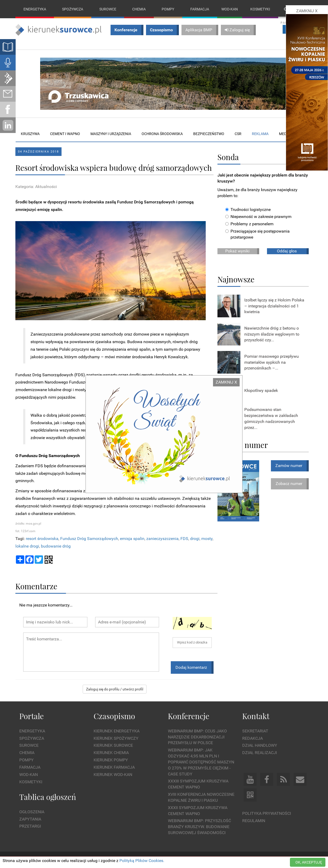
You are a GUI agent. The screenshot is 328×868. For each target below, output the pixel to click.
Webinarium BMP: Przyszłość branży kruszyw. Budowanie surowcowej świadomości (199, 827)
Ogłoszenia (32, 812)
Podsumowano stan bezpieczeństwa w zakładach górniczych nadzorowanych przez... (271, 418)
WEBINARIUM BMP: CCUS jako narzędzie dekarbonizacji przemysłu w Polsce (197, 737)
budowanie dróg (56, 546)
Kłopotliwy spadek (261, 390)
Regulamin (254, 821)
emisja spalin (132, 539)
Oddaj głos (287, 251)
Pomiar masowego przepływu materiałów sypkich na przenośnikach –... (272, 362)
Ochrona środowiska (162, 134)
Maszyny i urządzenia (111, 134)
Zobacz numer (289, 484)
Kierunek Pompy (111, 760)
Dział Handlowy (260, 746)
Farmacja (200, 9)
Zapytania (30, 819)
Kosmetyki (260, 9)
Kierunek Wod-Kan (113, 775)
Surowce (108, 9)
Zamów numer (289, 466)
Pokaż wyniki (237, 251)
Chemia (139, 9)
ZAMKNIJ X (226, 382)
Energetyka (35, 9)
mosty (207, 539)
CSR (238, 134)
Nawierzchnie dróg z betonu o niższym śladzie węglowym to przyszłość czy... (272, 334)
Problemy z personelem (249, 224)
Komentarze (36, 586)
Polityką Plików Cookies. (142, 861)
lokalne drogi (27, 546)
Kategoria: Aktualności (36, 187)
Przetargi (30, 826)
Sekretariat (255, 731)
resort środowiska (42, 539)
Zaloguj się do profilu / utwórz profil (115, 689)
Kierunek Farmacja (114, 767)
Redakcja (253, 738)
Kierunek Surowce (113, 746)
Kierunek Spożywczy (116, 738)
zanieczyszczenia (162, 539)
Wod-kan (230, 9)
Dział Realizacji (260, 753)
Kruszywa (30, 134)
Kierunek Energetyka (117, 731)
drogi (195, 539)
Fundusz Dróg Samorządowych (89, 539)
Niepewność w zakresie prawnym (258, 217)
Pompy (168, 9)
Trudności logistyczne (248, 210)
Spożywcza (73, 9)
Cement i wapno (65, 134)
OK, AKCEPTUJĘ (309, 862)
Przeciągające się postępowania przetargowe (257, 234)
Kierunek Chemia (111, 753)
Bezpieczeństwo (209, 134)
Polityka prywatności (267, 813)
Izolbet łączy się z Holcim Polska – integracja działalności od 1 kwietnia (274, 306)
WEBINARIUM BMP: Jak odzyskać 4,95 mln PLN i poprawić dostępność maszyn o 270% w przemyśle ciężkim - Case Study (201, 762)
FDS (184, 539)
